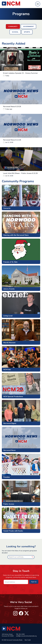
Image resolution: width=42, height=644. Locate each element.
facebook (21, 613)
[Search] (19, 557)
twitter (27, 613)
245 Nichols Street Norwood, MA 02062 (8, 635)
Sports (27, 32)
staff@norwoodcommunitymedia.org (26, 636)
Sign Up (34, 582)
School (15, 32)
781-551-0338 (20, 634)
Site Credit (28, 640)
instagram (15, 613)
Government (28, 26)
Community (13, 26)
